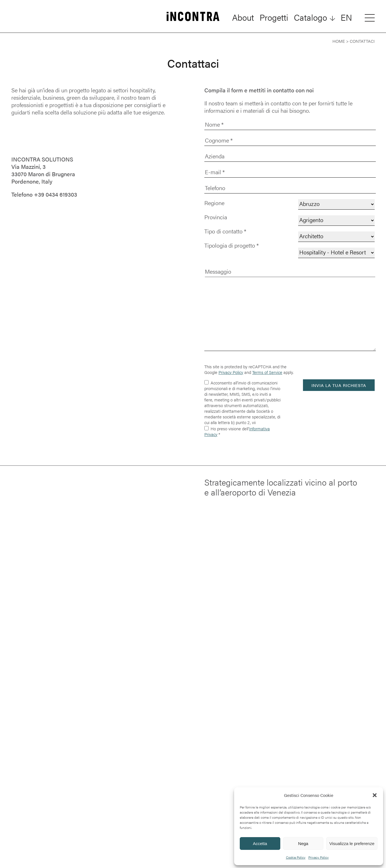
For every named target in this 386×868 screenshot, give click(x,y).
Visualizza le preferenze (352, 843)
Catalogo (310, 17)
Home (339, 41)
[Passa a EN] (346, 17)
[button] (375, 795)
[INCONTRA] (193, 17)
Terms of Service (267, 372)
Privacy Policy (319, 857)
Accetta (260, 843)
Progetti (274, 17)
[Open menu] (370, 18)
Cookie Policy (296, 857)
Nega (303, 843)
